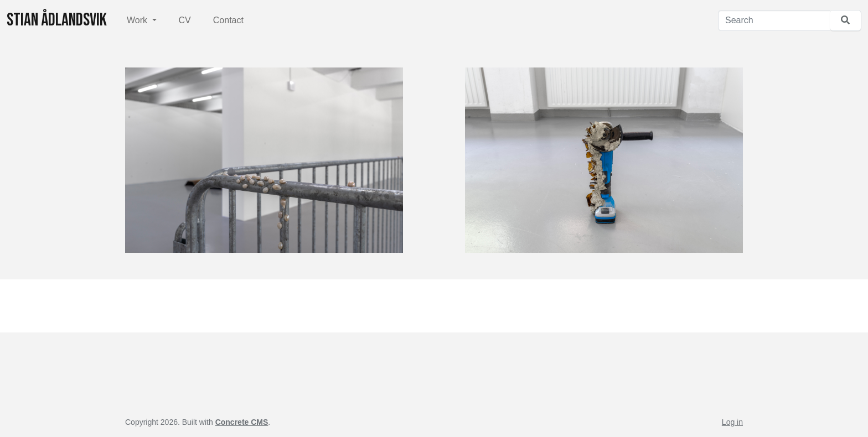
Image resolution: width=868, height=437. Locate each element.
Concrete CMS (242, 422)
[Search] (774, 20)
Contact (228, 20)
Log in (732, 422)
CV (185, 20)
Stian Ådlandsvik (57, 20)
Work (138, 20)
